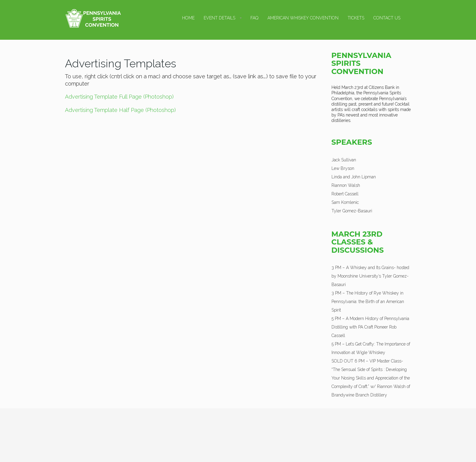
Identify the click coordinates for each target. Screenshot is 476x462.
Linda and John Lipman (354, 177)
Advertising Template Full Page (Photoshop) (119, 97)
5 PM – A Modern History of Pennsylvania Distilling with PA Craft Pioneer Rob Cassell (370, 327)
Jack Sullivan (344, 160)
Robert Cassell (345, 194)
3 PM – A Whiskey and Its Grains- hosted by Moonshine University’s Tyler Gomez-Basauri (370, 276)
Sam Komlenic (345, 202)
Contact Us (387, 18)
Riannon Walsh (346, 185)
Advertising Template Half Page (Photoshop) (120, 110)
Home (188, 18)
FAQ (254, 18)
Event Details (219, 18)
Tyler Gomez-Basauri (352, 211)
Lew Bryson (343, 168)
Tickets (356, 18)
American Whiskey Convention (303, 18)
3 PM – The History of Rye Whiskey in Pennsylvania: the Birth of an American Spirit (368, 302)
